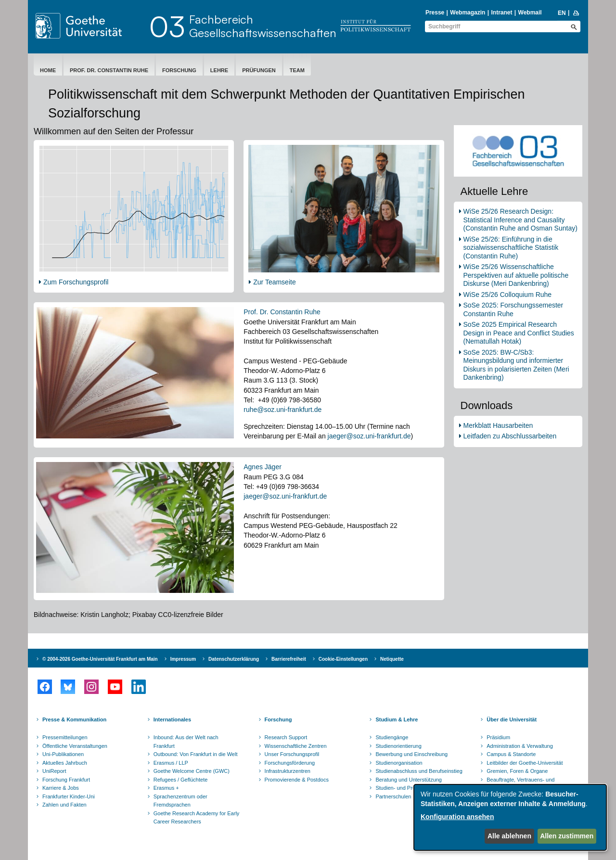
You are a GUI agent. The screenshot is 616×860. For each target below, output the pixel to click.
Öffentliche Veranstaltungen (75, 746)
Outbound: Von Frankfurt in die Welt (196, 754)
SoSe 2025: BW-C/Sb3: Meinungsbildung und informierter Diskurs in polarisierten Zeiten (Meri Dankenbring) (516, 365)
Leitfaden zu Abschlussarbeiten (510, 436)
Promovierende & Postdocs (297, 780)
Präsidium (498, 737)
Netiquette (392, 659)
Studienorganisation (399, 763)
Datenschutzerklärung (234, 659)
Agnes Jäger (263, 467)
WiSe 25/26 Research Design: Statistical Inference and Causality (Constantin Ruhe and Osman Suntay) (520, 220)
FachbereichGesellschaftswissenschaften (263, 26)
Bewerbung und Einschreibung (411, 754)
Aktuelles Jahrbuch (65, 763)
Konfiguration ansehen (457, 817)
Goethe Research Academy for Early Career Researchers (197, 818)
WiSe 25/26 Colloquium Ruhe (508, 295)
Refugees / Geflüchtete (181, 780)
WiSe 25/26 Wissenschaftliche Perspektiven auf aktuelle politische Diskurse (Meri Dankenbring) (516, 275)
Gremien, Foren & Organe (517, 771)
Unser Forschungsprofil (292, 754)
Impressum (183, 659)
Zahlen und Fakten (64, 805)
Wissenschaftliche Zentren (296, 746)
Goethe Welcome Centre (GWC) (192, 771)
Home (48, 70)
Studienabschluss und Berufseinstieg (419, 771)
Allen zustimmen (567, 836)
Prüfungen (259, 70)
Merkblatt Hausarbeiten (498, 425)
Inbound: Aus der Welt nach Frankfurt (186, 742)
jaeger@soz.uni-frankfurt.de (369, 436)
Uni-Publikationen (63, 754)
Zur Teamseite (274, 282)
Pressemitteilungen (65, 737)
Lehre (219, 70)
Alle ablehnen (509, 836)
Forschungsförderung (290, 763)
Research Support (286, 737)
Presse (435, 13)
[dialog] (510, 817)
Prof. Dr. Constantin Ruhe (109, 70)
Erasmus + (166, 788)
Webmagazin (468, 13)
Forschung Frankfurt (66, 780)
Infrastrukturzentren (288, 771)
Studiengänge (392, 737)
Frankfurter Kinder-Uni (69, 796)
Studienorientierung (398, 746)
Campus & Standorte (511, 754)
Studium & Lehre (397, 719)
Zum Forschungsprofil (76, 282)
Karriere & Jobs (61, 788)
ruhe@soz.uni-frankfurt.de (282, 410)
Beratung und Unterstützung (409, 780)
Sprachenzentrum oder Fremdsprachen (180, 801)
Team (297, 70)
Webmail (530, 13)
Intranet (501, 13)
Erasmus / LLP (171, 763)
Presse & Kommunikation (74, 719)
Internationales (172, 719)
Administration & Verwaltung (520, 746)
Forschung (179, 70)
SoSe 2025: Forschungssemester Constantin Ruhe (513, 309)
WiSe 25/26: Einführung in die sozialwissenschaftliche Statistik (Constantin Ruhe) (511, 248)
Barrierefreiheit (289, 659)
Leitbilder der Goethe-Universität (525, 763)
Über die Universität (512, 719)
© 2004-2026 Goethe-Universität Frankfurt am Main (100, 659)
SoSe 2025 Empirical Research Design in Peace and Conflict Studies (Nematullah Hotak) (519, 333)
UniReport (54, 771)
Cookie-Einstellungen (343, 659)
